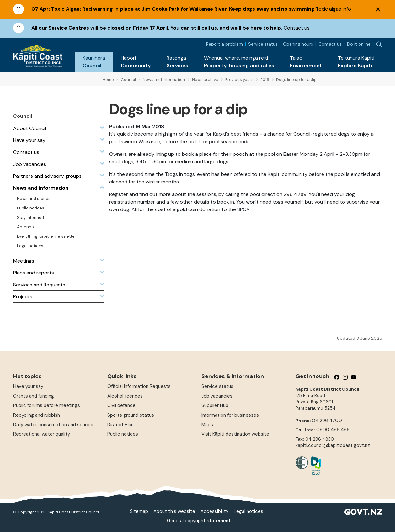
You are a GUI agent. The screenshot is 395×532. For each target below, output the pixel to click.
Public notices (123, 434)
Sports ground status (131, 415)
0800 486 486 (333, 430)
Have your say (28, 386)
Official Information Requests (139, 386)
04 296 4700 (327, 421)
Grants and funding (34, 396)
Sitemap (139, 511)
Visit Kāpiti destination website (235, 434)
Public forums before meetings (47, 405)
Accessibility (214, 511)
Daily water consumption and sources (54, 425)
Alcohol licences (125, 396)
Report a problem (224, 44)
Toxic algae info (333, 9)
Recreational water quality (42, 434)
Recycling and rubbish (37, 415)
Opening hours (298, 44)
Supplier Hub (215, 405)
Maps (207, 425)
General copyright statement (199, 521)
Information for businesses (230, 415)
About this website (174, 511)
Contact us (297, 28)
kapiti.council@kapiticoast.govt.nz (333, 445)
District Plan (120, 425)
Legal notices (248, 511)
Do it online (359, 44)
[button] (94, 62)
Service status (263, 44)
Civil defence (121, 405)
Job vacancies (217, 396)
